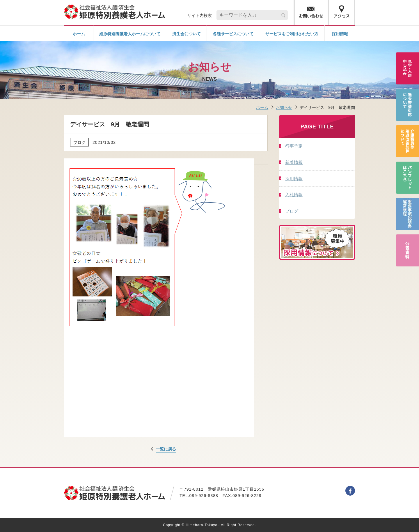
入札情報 (294, 194)
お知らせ (284, 107)
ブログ (292, 211)
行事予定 (294, 146)
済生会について (187, 33)
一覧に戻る (166, 449)
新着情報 (294, 162)
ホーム (79, 33)
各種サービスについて (233, 33)
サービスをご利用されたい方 (292, 33)
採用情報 (340, 33)
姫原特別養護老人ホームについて (130, 33)
